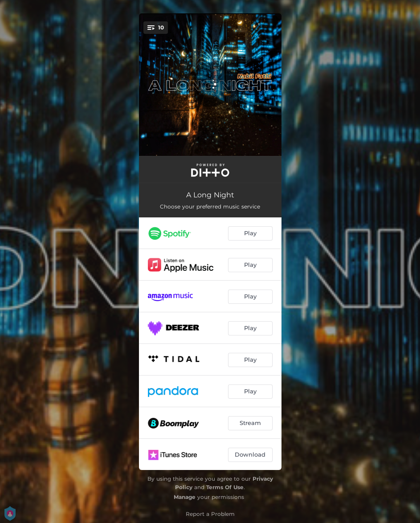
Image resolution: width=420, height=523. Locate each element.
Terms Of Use (225, 487)
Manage (185, 497)
